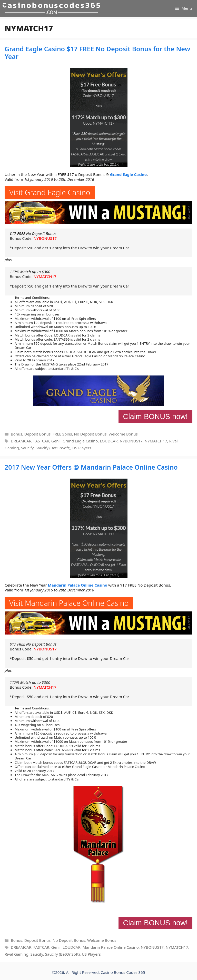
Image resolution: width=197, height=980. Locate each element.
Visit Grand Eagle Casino (50, 192)
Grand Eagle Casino (128, 174)
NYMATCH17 (45, 276)
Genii (56, 441)
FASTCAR (41, 441)
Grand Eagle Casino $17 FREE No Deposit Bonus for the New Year (97, 53)
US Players (82, 448)
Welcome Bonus (123, 434)
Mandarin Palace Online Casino (78, 585)
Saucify (27, 448)
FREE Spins (62, 434)
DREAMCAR (21, 441)
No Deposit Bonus (90, 434)
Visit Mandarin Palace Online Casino (69, 603)
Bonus (17, 434)
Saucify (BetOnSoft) (53, 448)
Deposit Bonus (37, 434)
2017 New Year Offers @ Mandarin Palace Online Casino (91, 467)
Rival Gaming (17, 954)
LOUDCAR (109, 441)
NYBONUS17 (45, 238)
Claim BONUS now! (155, 417)
